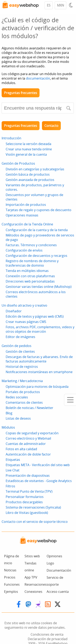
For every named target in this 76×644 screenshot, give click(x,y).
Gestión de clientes (20, 351)
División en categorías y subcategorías (35, 169)
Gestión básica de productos (28, 174)
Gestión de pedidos (17, 346)
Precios (10, 577)
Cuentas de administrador (26, 444)
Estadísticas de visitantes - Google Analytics (39, 481)
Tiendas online (31, 567)
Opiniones (54, 556)
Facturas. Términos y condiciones (31, 245)
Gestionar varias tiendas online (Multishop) (39, 287)
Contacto (51, 126)
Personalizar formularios (25, 497)
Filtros (10, 486)
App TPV (31, 577)
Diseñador (14, 311)
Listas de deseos (18, 418)
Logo (50, 563)
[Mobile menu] (70, 400)
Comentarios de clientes (24, 402)
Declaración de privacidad (48, 639)
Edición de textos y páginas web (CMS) (35, 316)
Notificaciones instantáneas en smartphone (39, 372)
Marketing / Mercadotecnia (22, 381)
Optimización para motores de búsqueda (37, 387)
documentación (38, 78)
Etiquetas (13, 460)
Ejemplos (11, 592)
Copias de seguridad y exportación (32, 433)
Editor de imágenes (20, 337)
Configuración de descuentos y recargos (36, 256)
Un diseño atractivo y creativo (24, 305)
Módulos (8, 427)
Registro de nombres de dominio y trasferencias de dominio (32, 263)
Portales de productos (23, 392)
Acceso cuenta (58, 592)
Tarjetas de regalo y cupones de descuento (39, 210)
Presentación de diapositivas (28, 476)
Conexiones (33, 592)
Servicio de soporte (55, 581)
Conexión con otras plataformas (30, 276)
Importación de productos (26, 205)
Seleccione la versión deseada (28, 144)
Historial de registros (22, 367)
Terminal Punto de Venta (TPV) (29, 491)
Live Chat (13, 470)
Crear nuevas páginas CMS (26, 322)
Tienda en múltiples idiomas (27, 271)
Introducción (11, 138)
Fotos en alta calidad (21, 449)
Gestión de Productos (18, 163)
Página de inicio (12, 560)
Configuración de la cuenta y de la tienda (37, 230)
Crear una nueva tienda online (29, 149)
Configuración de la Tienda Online (27, 224)
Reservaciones (36, 584)
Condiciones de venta (47, 634)
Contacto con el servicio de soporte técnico (35, 522)
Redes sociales (17, 397)
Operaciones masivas (22, 215)
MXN (60, 5)
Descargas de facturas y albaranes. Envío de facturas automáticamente (39, 359)
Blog (9, 413)
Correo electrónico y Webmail (28, 438)
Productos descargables (24, 502)
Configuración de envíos (24, 250)
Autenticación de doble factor (28, 454)
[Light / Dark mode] (72, 5)
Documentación (59, 570)
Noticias (10, 570)
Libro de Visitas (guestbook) (27, 513)
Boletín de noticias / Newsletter (29, 408)
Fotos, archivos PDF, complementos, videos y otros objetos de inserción (40, 329)
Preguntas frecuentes (21, 93)
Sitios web (32, 556)
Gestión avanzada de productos (30, 180)
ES (49, 5)
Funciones (12, 584)
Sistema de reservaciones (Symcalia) (33, 507)
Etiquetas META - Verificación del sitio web (38, 465)
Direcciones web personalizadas (30, 281)
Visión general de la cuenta (26, 154)
